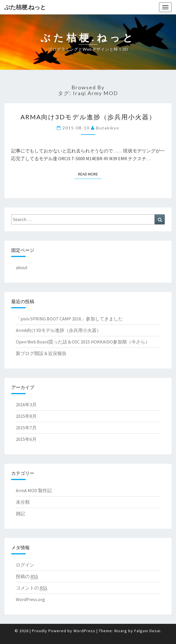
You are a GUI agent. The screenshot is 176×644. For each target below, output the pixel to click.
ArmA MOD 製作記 (34, 490)
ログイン (25, 565)
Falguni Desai (147, 631)
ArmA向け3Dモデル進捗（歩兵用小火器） (88, 117)
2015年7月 (26, 428)
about (22, 267)
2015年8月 (26, 416)
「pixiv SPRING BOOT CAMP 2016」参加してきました (69, 319)
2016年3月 (26, 405)
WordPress (84, 631)
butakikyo (108, 128)
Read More (90, 174)
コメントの (32, 588)
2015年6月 (26, 439)
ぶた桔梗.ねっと (25, 7)
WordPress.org (30, 599)
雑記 (20, 513)
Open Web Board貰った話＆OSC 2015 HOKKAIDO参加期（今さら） (83, 342)
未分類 (23, 502)
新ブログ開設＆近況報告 (41, 353)
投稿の (27, 576)
